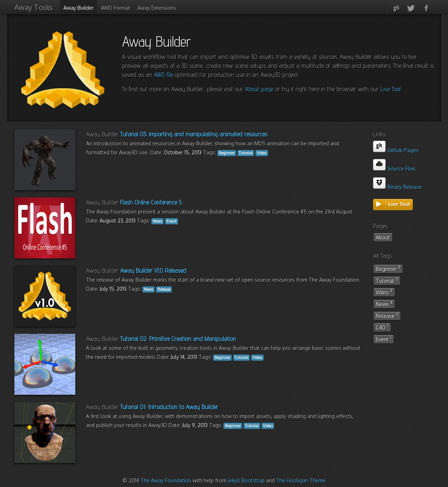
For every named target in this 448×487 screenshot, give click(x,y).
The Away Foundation (166, 480)
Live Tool (391, 89)
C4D (382, 327)
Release (387, 315)
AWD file (163, 74)
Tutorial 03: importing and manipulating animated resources (194, 134)
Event (384, 339)
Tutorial (387, 280)
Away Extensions (157, 8)
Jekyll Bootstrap (246, 480)
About (383, 237)
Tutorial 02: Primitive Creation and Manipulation (178, 339)
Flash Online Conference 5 (151, 202)
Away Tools (34, 7)
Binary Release (398, 187)
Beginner (388, 268)
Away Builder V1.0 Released (153, 270)
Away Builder (79, 8)
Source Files (395, 168)
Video (384, 292)
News (384, 304)
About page (259, 89)
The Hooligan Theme (301, 480)
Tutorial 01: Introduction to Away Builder (169, 407)
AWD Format (115, 8)
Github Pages (396, 150)
